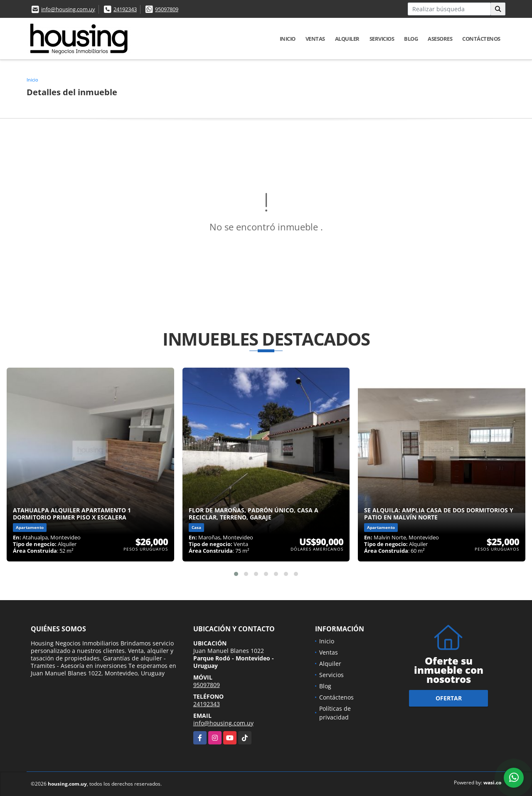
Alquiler (347, 39)
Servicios (382, 39)
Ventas (315, 39)
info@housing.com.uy (68, 9)
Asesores (440, 39)
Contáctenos (481, 39)
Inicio (288, 39)
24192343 (125, 9)
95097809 (167, 9)
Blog (411, 39)
